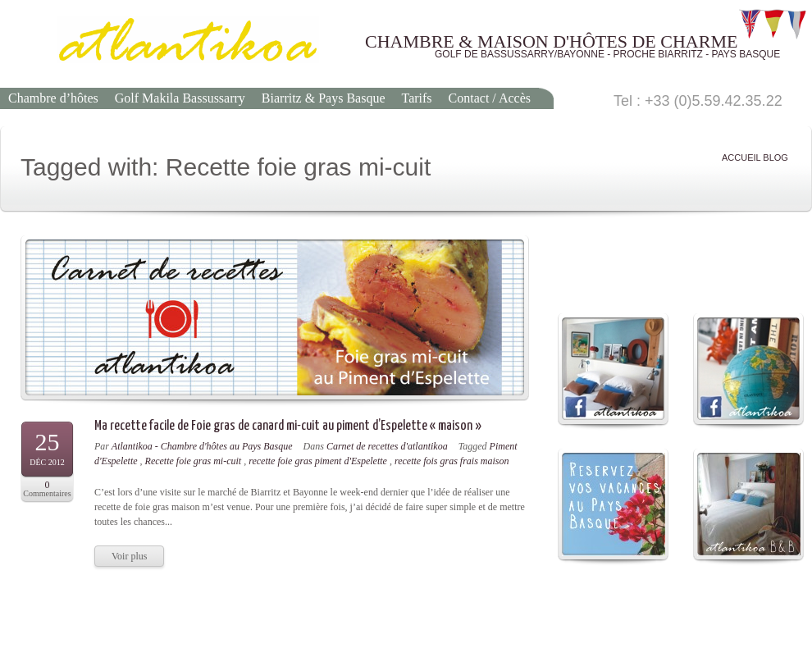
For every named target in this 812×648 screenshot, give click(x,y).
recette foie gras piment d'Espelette (318, 461)
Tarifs (416, 98)
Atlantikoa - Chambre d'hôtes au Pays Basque (202, 446)
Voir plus (129, 556)
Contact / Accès (490, 98)
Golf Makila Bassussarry (180, 98)
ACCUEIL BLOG (755, 158)
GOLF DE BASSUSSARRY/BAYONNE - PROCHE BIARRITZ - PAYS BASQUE (607, 54)
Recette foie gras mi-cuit (194, 461)
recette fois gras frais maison (452, 461)
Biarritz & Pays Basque (324, 98)
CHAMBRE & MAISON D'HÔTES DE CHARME (551, 41)
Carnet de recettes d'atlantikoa (387, 446)
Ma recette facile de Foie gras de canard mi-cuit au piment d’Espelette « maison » (288, 426)
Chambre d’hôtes (53, 98)
